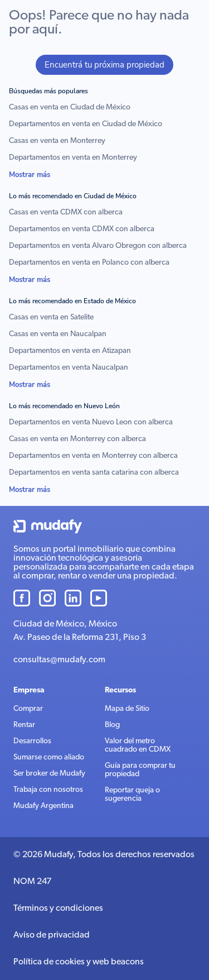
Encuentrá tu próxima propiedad (104, 65)
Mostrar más (30, 175)
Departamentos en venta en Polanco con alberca (89, 263)
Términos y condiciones (58, 909)
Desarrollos (32, 741)
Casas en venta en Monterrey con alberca (77, 439)
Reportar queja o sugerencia (132, 795)
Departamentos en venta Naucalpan (69, 368)
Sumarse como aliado (49, 757)
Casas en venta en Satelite (51, 317)
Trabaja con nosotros (48, 790)
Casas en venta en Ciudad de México (70, 107)
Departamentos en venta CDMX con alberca (82, 229)
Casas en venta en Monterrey (57, 141)
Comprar (28, 709)
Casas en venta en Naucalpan (58, 334)
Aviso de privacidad (52, 935)
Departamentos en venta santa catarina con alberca (94, 473)
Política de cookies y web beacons (79, 962)
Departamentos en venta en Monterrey (73, 158)
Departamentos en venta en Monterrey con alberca (93, 456)
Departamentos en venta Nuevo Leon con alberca (91, 422)
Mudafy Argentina (43, 806)
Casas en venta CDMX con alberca (66, 212)
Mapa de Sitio (127, 709)
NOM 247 (32, 882)
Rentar (24, 725)
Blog (112, 725)
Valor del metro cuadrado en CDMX (138, 745)
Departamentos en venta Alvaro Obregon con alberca (98, 246)
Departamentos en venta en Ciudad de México (86, 124)
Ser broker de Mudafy (49, 774)
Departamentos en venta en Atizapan (70, 351)
